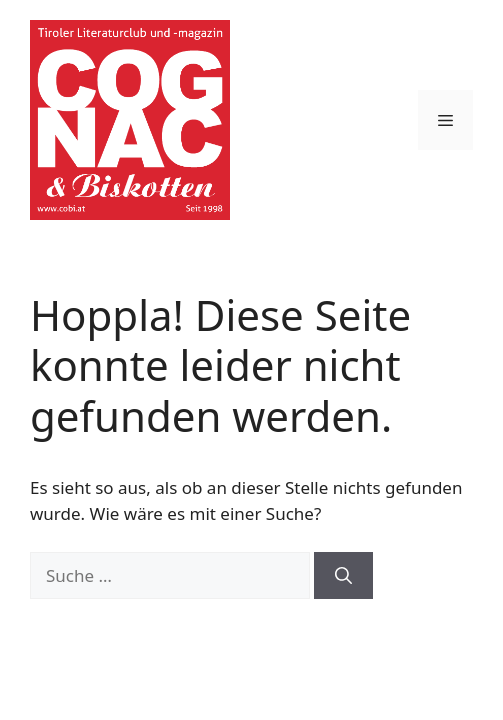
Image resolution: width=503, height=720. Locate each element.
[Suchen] (343, 576)
